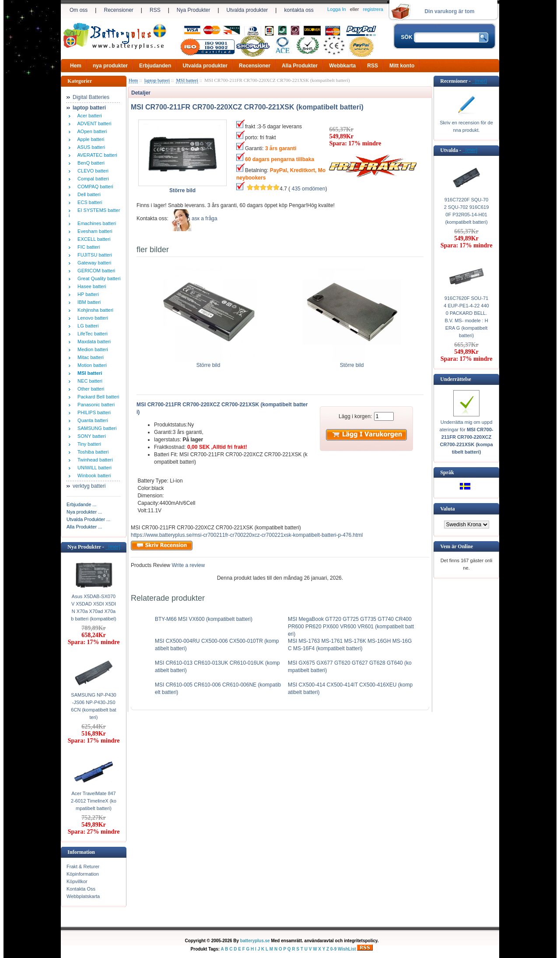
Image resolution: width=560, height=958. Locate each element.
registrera (373, 9)
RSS (155, 10)
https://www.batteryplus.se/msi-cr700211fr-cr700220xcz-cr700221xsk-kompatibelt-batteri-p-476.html (247, 535)
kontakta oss (299, 10)
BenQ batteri (90, 163)
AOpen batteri (91, 131)
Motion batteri (91, 365)
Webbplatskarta (83, 896)
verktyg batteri (89, 486)
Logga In (337, 9)
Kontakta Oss (81, 889)
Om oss (79, 10)
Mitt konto (402, 66)
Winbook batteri (93, 475)
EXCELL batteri (93, 239)
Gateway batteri (93, 263)
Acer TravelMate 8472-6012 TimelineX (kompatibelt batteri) (94, 801)
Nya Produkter (194, 10)
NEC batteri (89, 381)
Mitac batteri (89, 357)
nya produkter (110, 66)
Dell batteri (88, 194)
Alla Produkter (300, 66)
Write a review (187, 565)
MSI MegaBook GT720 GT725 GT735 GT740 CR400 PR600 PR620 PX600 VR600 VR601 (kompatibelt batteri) (351, 627)
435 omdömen (309, 189)
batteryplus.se (255, 941)
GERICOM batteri (95, 271)
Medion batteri (91, 349)
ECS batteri (88, 202)
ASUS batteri (90, 147)
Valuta (448, 509)
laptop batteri (157, 80)
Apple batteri (89, 139)
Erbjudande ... (82, 504)
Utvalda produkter (247, 10)
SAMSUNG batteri (96, 428)
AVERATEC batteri (96, 155)
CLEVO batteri (92, 171)
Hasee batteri (91, 286)
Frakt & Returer (83, 866)
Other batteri (89, 389)
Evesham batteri (94, 231)
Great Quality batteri (98, 278)
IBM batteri (88, 302)
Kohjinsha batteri (94, 310)
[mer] (113, 547)
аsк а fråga (205, 218)
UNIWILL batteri (93, 468)
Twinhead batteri (94, 460)
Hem (76, 66)
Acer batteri (88, 116)
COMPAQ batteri (94, 187)
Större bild (208, 363)
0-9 (333, 949)
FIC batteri (87, 247)
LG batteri (87, 326)
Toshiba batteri (92, 452)
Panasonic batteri (95, 405)
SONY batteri (90, 436)
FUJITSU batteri (93, 255)
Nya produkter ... (84, 512)
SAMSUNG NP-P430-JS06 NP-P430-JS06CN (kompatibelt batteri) (93, 706)
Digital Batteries (91, 97)
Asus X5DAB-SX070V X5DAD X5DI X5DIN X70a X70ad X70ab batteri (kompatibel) (93, 608)
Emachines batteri (95, 223)
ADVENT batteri (93, 123)
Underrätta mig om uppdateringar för (467, 437)
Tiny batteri (88, 444)
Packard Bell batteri (97, 397)
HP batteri (87, 294)
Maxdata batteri (93, 342)
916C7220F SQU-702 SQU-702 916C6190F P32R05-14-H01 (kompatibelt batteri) (467, 211)
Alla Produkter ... (84, 527)
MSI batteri (187, 80)
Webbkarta (342, 66)
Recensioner (118, 10)
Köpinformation (83, 874)
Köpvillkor (77, 881)
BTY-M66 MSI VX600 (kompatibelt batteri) (204, 619)
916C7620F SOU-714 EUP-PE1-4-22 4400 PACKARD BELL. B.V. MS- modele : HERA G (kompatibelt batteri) (466, 317)
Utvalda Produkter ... (88, 519)
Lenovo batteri (91, 318)
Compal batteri (92, 179)
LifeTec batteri (91, 334)
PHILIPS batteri (93, 412)
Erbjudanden (155, 66)
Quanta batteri (91, 420)
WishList (347, 949)
